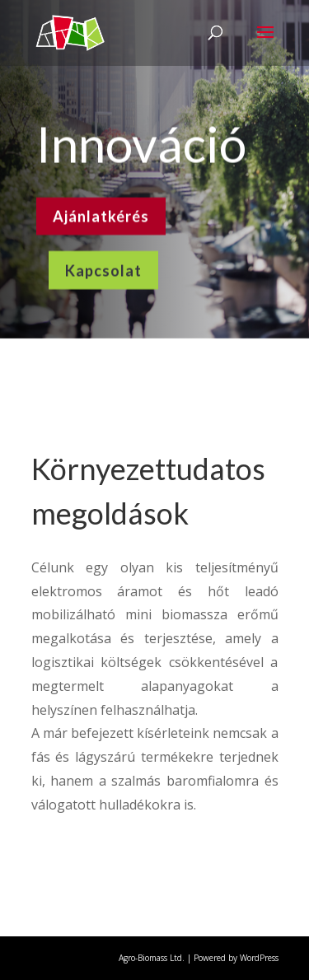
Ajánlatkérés (101, 214)
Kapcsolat (103, 268)
